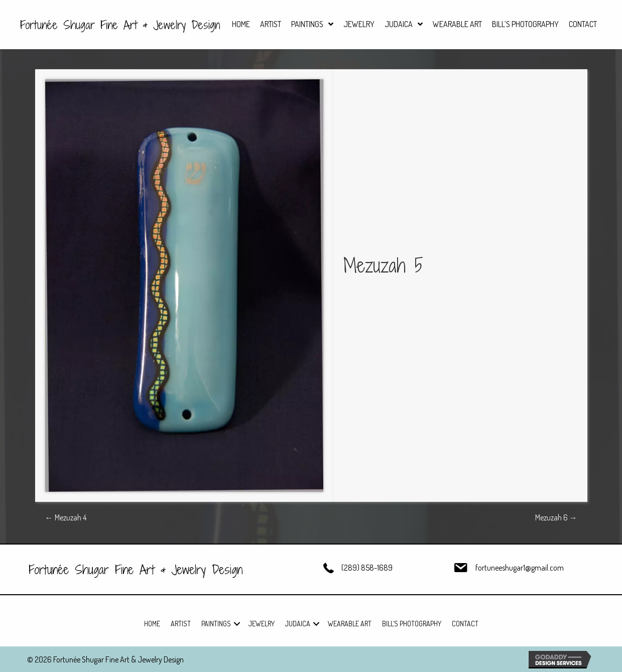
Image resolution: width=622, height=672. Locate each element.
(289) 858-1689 (367, 568)
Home (152, 624)
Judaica (298, 624)
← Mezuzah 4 (66, 517)
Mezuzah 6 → (556, 517)
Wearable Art (350, 624)
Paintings (216, 624)
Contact (465, 624)
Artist (181, 624)
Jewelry (262, 624)
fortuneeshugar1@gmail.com (520, 568)
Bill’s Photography (412, 624)
